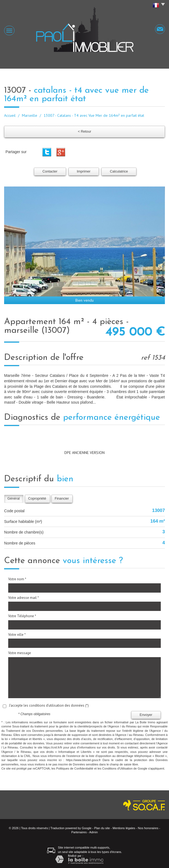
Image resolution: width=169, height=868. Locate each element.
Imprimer (84, 171)
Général (14, 499)
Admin (94, 832)
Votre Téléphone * (22, 616)
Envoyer (146, 715)
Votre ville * (17, 635)
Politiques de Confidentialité (75, 768)
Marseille (30, 115)
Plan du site (102, 828)
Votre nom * (17, 579)
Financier (62, 499)
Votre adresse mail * (24, 598)
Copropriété (37, 499)
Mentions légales (124, 828)
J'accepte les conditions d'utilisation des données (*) (49, 705)
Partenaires (79, 832)
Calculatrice (119, 171)
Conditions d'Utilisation (117, 768)
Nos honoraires (148, 828)
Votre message (20, 653)
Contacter (50, 171)
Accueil (10, 115)
